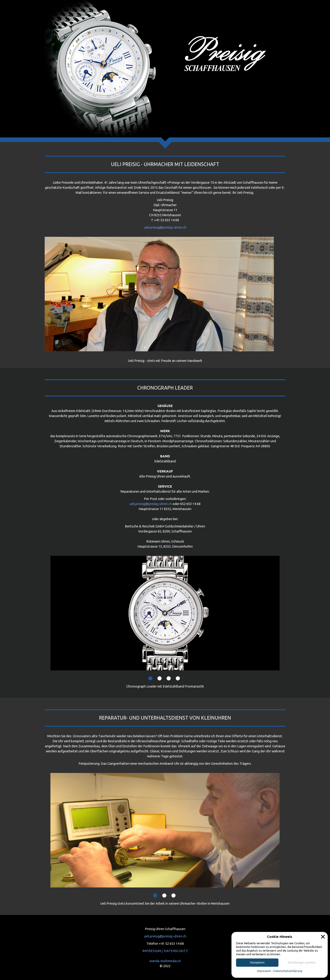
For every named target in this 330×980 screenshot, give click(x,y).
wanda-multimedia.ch (165, 961)
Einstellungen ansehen (302, 963)
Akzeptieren (257, 963)
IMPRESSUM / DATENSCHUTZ (165, 951)
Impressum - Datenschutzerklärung (280, 971)
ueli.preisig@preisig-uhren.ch (165, 227)
